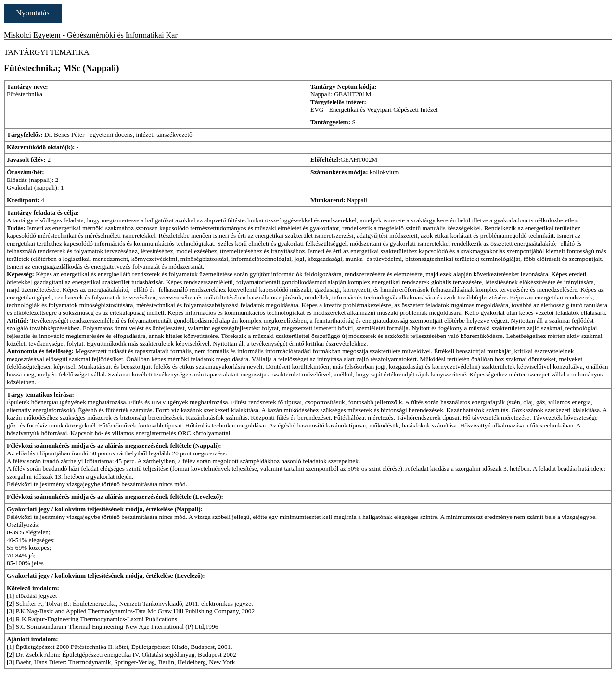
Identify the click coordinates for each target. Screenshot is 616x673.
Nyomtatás (32, 13)
